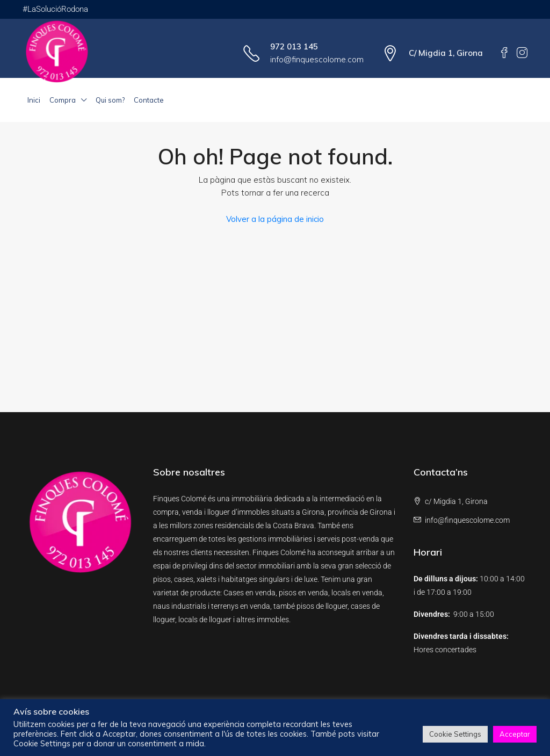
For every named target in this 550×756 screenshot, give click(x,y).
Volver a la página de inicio (275, 219)
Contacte (149, 100)
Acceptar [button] (515, 734)
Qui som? (110, 100)
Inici (34, 100)
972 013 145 (294, 46)
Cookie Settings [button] (455, 734)
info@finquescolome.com (317, 59)
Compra (63, 100)
